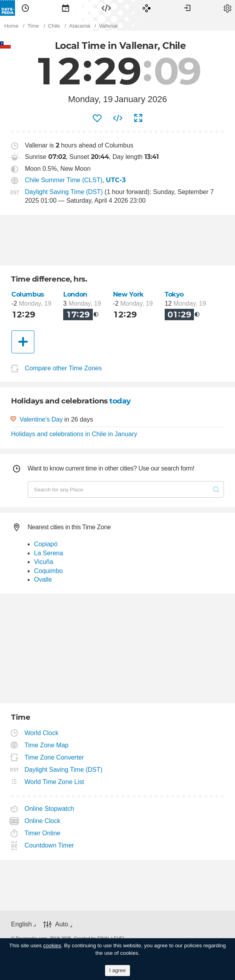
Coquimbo (48, 571)
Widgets (106, 8)
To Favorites (97, 118)
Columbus (28, 294)
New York (128, 294)
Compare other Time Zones (63, 368)
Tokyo (174, 294)
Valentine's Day (41, 419)
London (75, 294)
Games (147, 8)
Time (25, 8)
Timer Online (43, 833)
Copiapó (46, 544)
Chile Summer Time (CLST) (64, 180)
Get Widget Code (118, 118)
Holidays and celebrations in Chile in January (74, 434)
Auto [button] (61, 925)
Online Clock (43, 821)
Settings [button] (227, 8)
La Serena (49, 553)
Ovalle (43, 580)
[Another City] (23, 342)
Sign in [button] (187, 8)
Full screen (138, 118)
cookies (52, 945)
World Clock (42, 733)
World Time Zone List (55, 782)
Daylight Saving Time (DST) (64, 192)
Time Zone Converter (55, 757)
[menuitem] (25, 8)
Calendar (66, 8)
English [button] (21, 924)
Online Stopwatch (49, 809)
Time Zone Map (47, 745)
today (120, 401)
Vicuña (44, 562)
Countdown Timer (49, 845)
